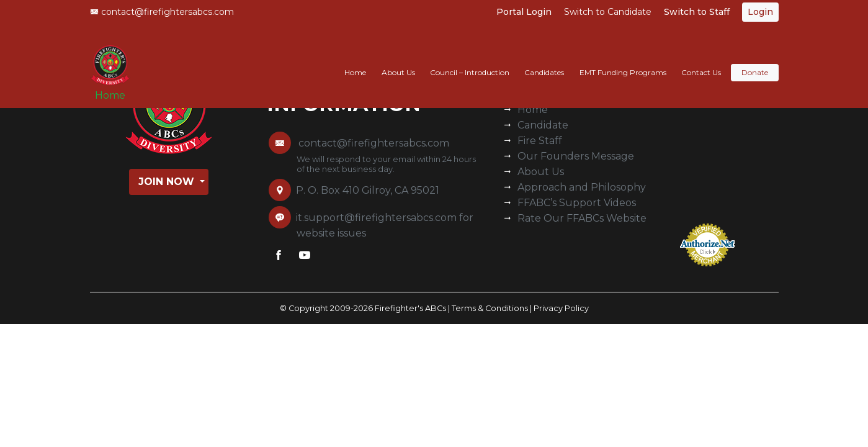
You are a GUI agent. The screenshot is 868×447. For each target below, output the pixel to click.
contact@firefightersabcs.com (162, 12)
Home (115, 88)
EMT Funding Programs (623, 60)
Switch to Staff (697, 12)
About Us (398, 60)
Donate (755, 60)
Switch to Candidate (608, 12)
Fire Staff (540, 141)
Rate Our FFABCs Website (582, 218)
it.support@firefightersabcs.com (376, 218)
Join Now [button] (168, 182)
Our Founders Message (576, 156)
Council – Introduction (470, 60)
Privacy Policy (561, 308)
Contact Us (701, 60)
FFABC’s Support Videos (577, 203)
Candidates (544, 60)
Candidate (543, 125)
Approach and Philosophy (582, 187)
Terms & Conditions (490, 308)
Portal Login (524, 12)
